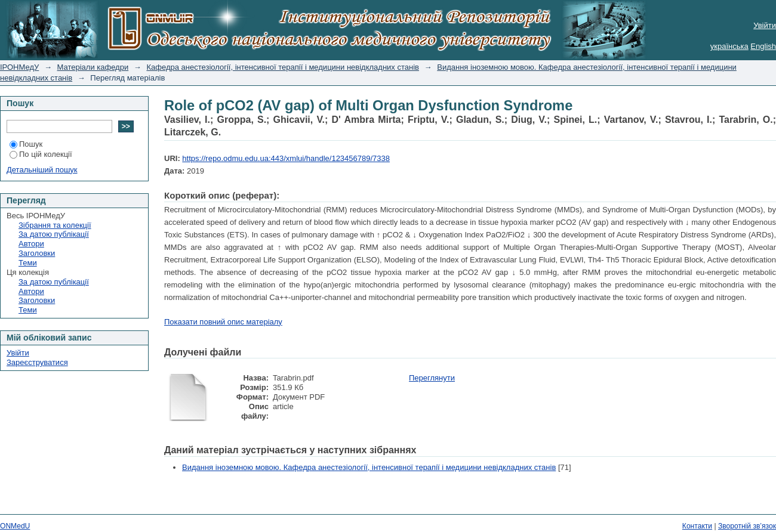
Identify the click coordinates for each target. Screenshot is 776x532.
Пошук (26, 144)
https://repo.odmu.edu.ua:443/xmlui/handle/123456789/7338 (286, 158)
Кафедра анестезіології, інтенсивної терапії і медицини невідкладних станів (283, 67)
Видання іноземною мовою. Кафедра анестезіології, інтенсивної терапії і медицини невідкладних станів (369, 467)
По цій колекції (41, 154)
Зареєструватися (37, 362)
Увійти (765, 25)
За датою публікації (54, 234)
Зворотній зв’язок (747, 526)
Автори (31, 244)
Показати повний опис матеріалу (223, 322)
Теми (28, 263)
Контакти (697, 526)
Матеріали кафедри (93, 67)
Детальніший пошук (42, 170)
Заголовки (37, 253)
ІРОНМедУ (19, 67)
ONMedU (15, 526)
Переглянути (432, 378)
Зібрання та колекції (55, 225)
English (763, 46)
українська (729, 46)
